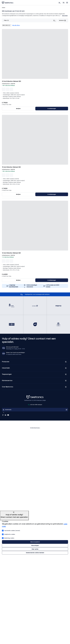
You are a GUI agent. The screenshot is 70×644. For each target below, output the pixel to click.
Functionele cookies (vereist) (11, 530)
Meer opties (35, 549)
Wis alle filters (16, 25)
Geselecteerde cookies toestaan (35, 553)
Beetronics (29, 396)
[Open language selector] (35, 410)
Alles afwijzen (35, 545)
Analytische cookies (8, 534)
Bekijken (18, 109)
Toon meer (65, 16)
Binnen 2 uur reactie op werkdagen (15, 353)
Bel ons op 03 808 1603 (12, 347)
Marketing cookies (8, 538)
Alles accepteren (35, 542)
